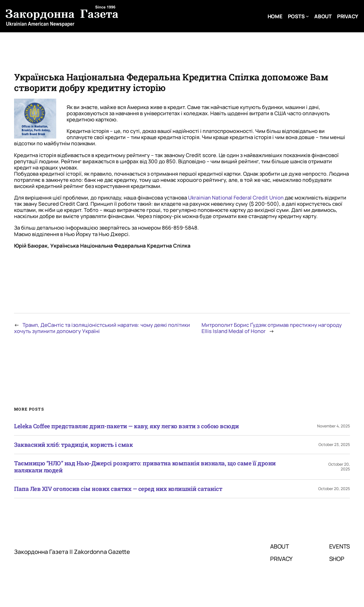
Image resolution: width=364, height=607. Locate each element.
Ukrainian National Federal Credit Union (236, 198)
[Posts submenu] (307, 16)
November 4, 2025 (334, 426)
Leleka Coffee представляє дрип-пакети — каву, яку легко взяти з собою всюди (126, 426)
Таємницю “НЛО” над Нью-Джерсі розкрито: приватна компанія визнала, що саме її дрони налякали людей (145, 467)
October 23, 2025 (334, 444)
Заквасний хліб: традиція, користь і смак (73, 445)
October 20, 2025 (339, 466)
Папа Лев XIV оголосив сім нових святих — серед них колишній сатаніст (118, 489)
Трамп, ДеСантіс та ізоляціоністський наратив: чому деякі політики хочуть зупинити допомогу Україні (102, 328)
